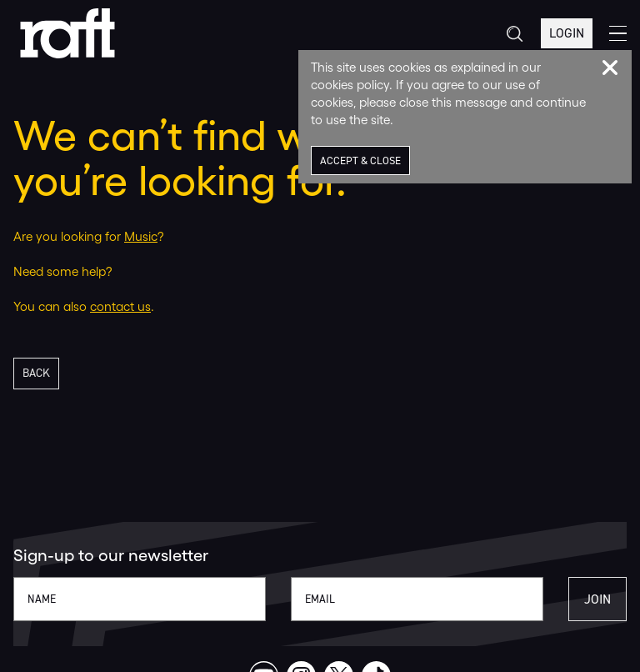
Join (597, 599)
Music (141, 236)
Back (36, 373)
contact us (120, 306)
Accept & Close (360, 160)
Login (567, 33)
